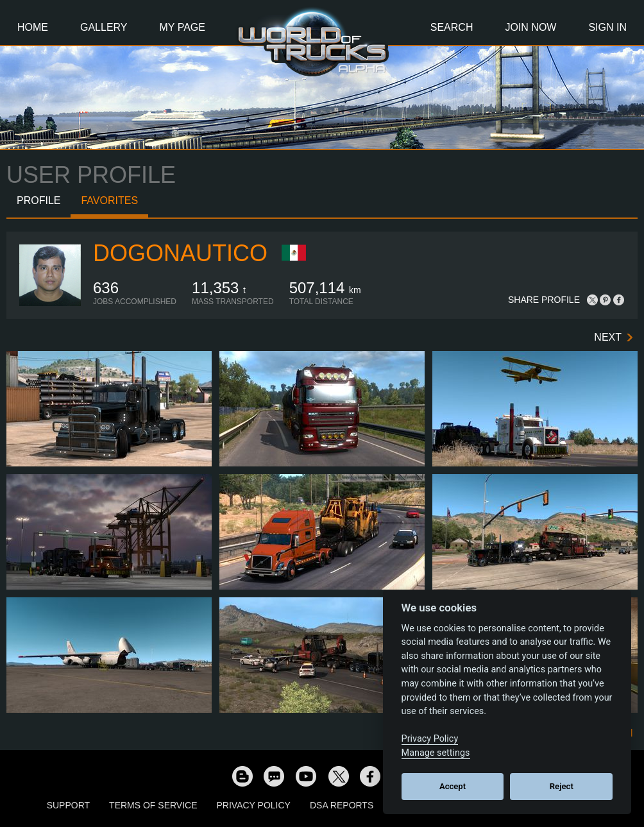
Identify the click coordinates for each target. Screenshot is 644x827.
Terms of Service (153, 805)
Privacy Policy (254, 805)
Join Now (530, 27)
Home (33, 27)
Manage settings (436, 753)
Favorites (109, 200)
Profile (38, 200)
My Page (182, 27)
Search (452, 27)
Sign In (607, 27)
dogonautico (180, 253)
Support (68, 805)
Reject (562, 786)
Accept (453, 786)
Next (608, 337)
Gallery (104, 27)
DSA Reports (342, 805)
